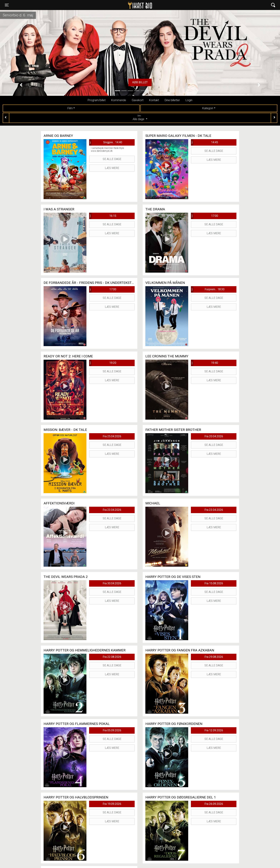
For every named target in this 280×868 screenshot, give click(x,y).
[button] (21, 85)
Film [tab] (70, 108)
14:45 (204, 142)
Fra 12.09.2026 (214, 730)
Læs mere (112, 168)
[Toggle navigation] (7, 5)
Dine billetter (172, 100)
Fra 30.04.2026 (112, 583)
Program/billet (97, 100)
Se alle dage (112, 159)
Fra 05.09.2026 (112, 730)
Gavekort (138, 100)
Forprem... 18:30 (208, 289)
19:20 (103, 363)
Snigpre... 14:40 (106, 142)
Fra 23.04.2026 (112, 510)
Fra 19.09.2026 (112, 804)
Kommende (119, 100)
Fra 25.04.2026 (112, 436)
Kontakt (154, 100)
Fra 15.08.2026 (214, 583)
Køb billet (140, 82)
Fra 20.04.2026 (214, 436)
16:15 (103, 216)
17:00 (204, 216)
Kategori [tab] (208, 108)
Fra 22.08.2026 (112, 657)
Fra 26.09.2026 (214, 804)
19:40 (204, 363)
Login (189, 100)
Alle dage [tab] (140, 118)
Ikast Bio (122, 5)
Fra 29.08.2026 (214, 657)
